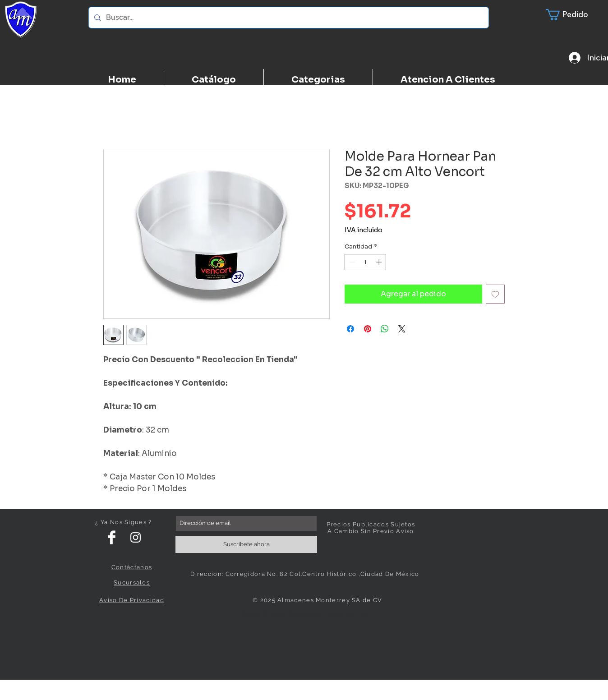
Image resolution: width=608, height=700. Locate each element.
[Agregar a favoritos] (495, 294)
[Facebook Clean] (112, 537)
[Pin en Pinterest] (368, 329)
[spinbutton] (366, 262)
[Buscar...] (288, 18)
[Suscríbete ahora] (246, 544)
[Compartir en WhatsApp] (385, 329)
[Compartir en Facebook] (350, 329)
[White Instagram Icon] (136, 537)
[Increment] (380, 262)
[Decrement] (351, 262)
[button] (572, 15)
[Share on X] (402, 329)
